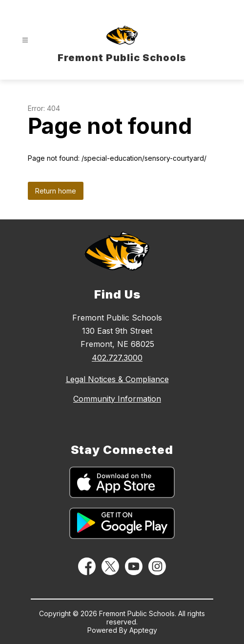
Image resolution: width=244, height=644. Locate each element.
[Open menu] (25, 40)
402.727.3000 (117, 358)
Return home (56, 191)
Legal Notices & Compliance (117, 379)
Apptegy (143, 630)
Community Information (117, 399)
